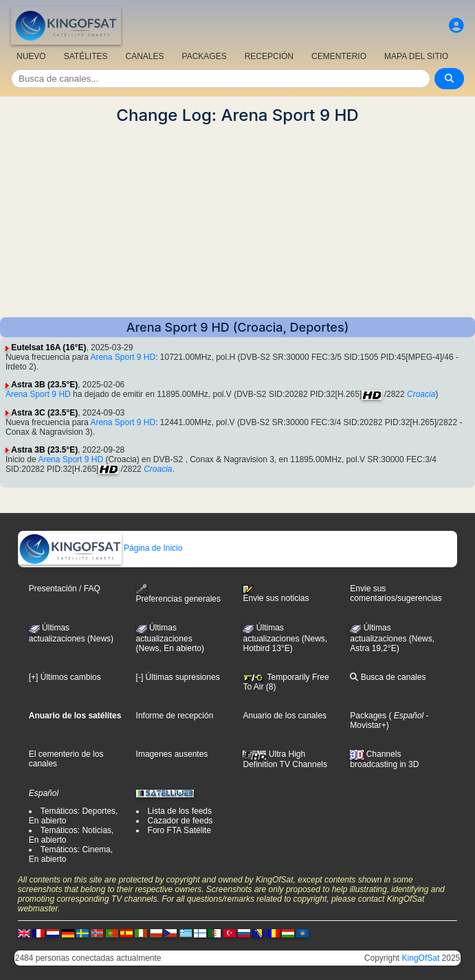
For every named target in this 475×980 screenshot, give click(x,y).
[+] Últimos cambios (65, 677)
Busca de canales (388, 677)
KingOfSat (421, 958)
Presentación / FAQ (65, 589)
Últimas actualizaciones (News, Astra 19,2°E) (392, 638)
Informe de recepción (175, 716)
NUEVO (31, 56)
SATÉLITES (86, 56)
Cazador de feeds (180, 821)
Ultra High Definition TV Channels (285, 759)
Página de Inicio (101, 548)
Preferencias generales (178, 594)
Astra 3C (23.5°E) (44, 413)
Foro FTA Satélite (179, 830)
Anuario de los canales (284, 716)
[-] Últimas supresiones (178, 677)
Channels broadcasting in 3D (384, 759)
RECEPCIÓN (269, 56)
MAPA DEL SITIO (416, 56)
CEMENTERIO (339, 56)
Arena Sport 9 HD (123, 357)
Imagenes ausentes (172, 754)
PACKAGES (205, 56)
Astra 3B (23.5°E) (44, 385)
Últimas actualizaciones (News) (71, 633)
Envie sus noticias (276, 594)
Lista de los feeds (180, 811)
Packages (368, 716)
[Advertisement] (237, 221)
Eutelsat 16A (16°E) (48, 347)
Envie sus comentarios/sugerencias (396, 593)
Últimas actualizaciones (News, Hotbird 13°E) (285, 638)
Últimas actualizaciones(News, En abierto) (170, 638)
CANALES (144, 56)
